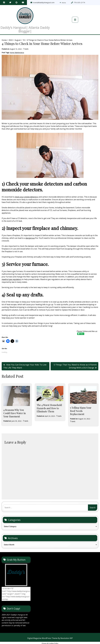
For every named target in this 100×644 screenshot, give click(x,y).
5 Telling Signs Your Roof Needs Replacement (81, 407)
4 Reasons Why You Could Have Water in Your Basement (15, 409)
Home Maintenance (17, 49)
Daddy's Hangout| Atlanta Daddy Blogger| (25, 27)
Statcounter (5, 643)
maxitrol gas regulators (12, 275)
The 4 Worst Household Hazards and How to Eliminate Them (49, 404)
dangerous (30, 234)
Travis (26, 45)
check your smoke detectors (26, 193)
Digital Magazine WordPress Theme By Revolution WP (50, 634)
